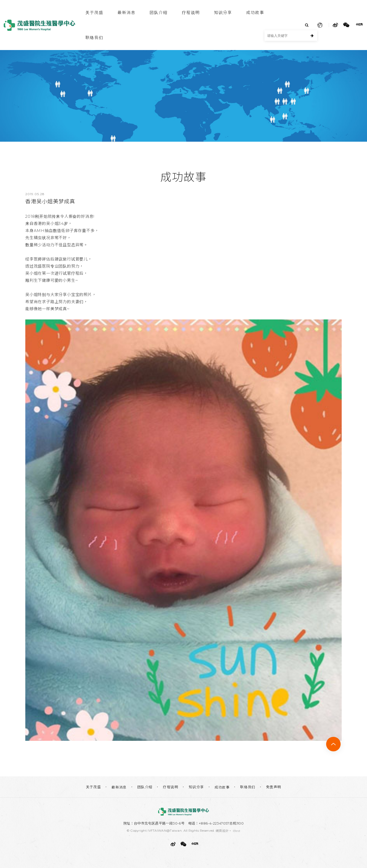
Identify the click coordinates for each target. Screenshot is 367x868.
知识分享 (223, 13)
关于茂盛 (94, 13)
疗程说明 (191, 13)
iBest (237, 831)
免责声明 (274, 787)
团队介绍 (159, 13)
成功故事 (255, 13)
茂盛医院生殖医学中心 (40, 25)
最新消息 (127, 13)
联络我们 (94, 38)
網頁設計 (222, 831)
